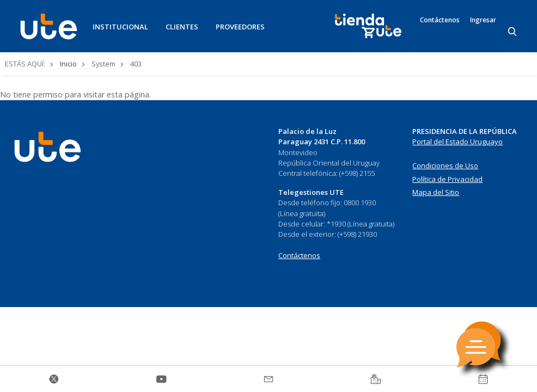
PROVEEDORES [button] (240, 27)
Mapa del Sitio (436, 192)
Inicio (68, 64)
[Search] (513, 32)
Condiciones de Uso (445, 166)
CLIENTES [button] (182, 27)
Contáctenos (440, 20)
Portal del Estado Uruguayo (457, 142)
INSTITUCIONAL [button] (120, 27)
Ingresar (483, 20)
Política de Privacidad (447, 179)
